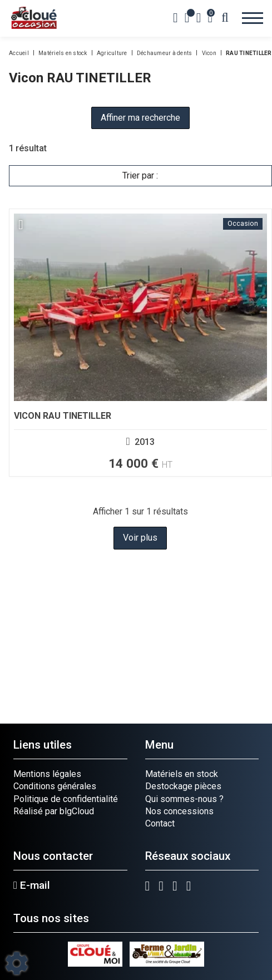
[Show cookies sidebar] (17, 963)
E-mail (32, 885)
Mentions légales (47, 774)
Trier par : (140, 175)
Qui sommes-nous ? (184, 799)
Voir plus (140, 538)
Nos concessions (179, 811)
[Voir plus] (140, 342)
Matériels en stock (182, 774)
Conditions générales (55, 786)
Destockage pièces (183, 786)
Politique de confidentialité (66, 799)
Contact (160, 823)
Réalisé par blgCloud (54, 811)
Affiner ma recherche (140, 118)
